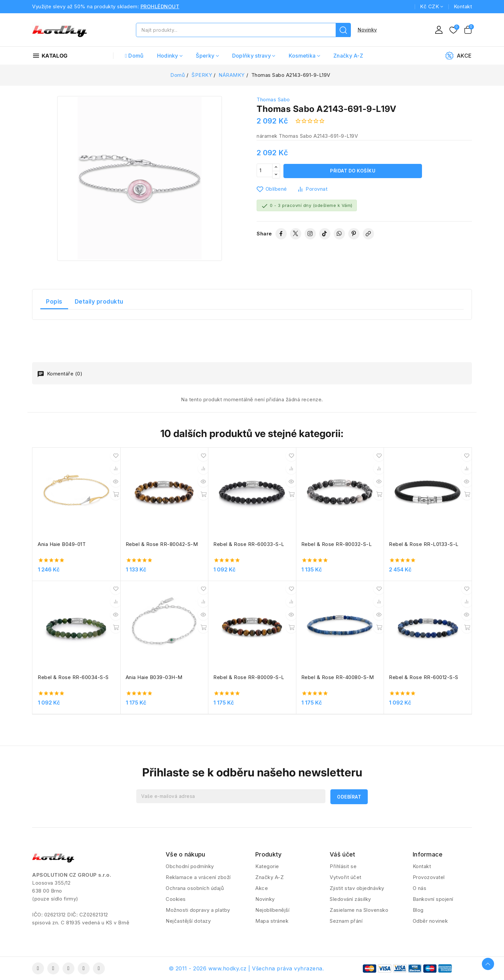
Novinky (367, 30)
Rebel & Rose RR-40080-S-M (338, 677)
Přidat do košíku (353, 171)
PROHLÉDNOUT (160, 6)
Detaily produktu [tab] (99, 302)
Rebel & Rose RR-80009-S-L (249, 677)
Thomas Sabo (273, 99)
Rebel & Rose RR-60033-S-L (249, 544)
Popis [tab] (54, 302)
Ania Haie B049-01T (62, 544)
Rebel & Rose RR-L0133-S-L (424, 544)
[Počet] (265, 171)
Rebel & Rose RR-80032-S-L (337, 544)
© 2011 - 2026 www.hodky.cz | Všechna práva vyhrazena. (246, 968)
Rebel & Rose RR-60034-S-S (73, 677)
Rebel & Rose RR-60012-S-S (424, 677)
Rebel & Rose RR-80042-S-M (162, 544)
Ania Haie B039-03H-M (154, 677)
